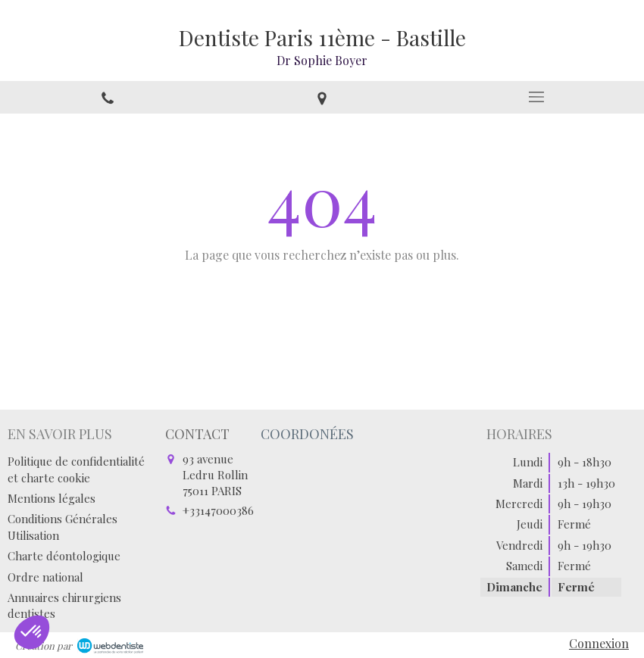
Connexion (599, 643)
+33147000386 (218, 510)
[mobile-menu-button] (537, 97)
